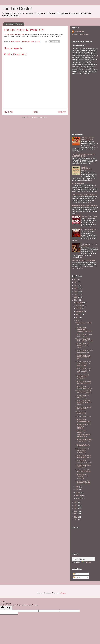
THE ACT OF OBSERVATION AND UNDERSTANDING (83, 155)
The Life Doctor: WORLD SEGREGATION (84, 335)
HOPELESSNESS (78, 184)
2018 (76, 297)
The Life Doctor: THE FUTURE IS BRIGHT (83, 471)
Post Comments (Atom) (39, 118)
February (79, 496)
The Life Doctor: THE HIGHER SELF (83, 397)
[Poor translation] (8, 608)
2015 (76, 505)
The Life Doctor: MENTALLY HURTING (84, 387)
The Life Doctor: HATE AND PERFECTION (83, 456)
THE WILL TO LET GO (89, 217)
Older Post (62, 112)
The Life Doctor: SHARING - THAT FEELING (82, 476)
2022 (76, 285)
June (78, 320)
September (80, 311)
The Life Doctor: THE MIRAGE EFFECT (83, 445)
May (78, 487)
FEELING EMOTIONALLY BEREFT (87, 169)
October (79, 308)
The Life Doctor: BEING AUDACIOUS (83, 466)
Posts (76, 574)
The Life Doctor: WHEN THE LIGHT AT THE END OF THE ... (83, 364)
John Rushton (79, 31)
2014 (76, 508)
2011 (76, 517)
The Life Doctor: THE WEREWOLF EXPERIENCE (83, 451)
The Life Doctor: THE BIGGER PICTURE (83, 482)
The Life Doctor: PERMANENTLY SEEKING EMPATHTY (84, 330)
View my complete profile (80, 35)
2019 (76, 294)
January (79, 498)
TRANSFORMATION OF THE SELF (84, 195)
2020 (76, 291)
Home (35, 112)
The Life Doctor (17, 9)
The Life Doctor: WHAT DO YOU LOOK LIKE (83, 392)
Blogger (63, 593)
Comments (78, 577)
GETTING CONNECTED (90, 229)
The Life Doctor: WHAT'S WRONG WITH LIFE (84, 440)
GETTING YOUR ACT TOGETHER (84, 261)
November (80, 306)
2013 (76, 511)
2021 (76, 288)
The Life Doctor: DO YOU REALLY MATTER (84, 351)
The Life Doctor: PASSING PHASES (83, 421)
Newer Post (8, 112)
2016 (76, 502)
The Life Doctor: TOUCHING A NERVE (84, 461)
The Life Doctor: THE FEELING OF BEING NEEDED (83, 402)
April (78, 490)
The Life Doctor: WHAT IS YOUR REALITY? (83, 382)
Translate (86, 562)
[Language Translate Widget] (83, 559)
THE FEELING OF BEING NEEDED (87, 139)
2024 (76, 279)
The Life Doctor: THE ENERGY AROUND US (83, 357)
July (77, 317)
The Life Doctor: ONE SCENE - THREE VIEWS (83, 346)
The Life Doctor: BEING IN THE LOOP (83, 408)
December (80, 303)
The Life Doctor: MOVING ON (14, 34)
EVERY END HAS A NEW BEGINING (84, 206)
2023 (76, 282)
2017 (76, 300)
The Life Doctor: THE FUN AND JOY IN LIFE (84, 340)
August (78, 314)
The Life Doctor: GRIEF (83, 417)
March (78, 493)
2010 (76, 520)
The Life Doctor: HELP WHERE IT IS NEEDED (83, 426)
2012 (76, 514)
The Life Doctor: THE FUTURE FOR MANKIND (83, 377)
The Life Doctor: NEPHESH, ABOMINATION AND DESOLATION (83, 434)
